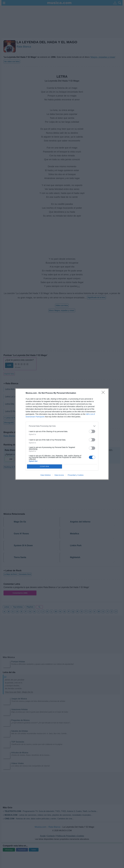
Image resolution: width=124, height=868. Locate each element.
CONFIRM (45, 466)
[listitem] (62, 426)
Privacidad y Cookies (76, 475)
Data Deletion (46, 475)
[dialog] (62, 434)
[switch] (92, 431)
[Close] (104, 393)
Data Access (59, 475)
